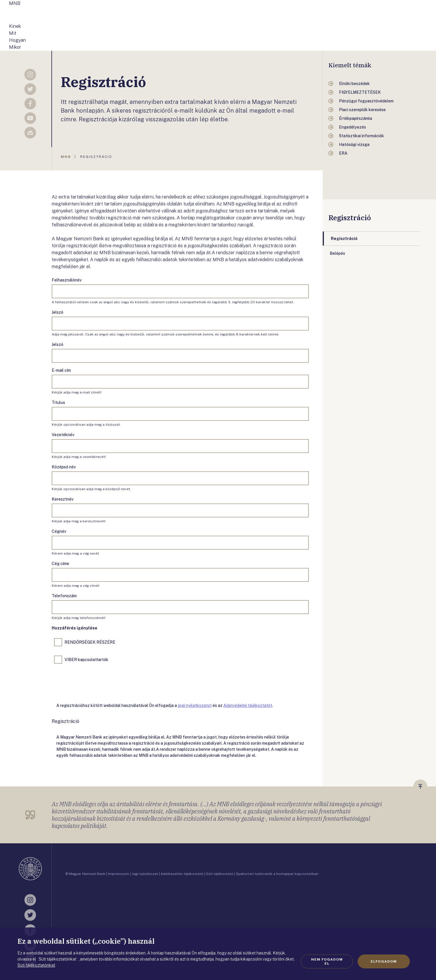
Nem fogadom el (327, 961)
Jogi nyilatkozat (145, 874)
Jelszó (58, 312)
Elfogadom (384, 961)
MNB (15, 3)
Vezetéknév (63, 435)
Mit (13, 33)
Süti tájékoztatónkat (36, 965)
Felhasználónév (67, 280)
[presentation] (96, 682)
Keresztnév (63, 499)
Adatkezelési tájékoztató (182, 874)
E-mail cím (61, 370)
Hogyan (17, 40)
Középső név (64, 467)
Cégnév (59, 531)
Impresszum (119, 874)
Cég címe (60, 564)
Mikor (15, 47)
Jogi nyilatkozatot (195, 705)
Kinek (15, 26)
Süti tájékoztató (220, 874)
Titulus (58, 403)
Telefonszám (64, 596)
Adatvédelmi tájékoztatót (248, 705)
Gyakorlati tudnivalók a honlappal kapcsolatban (277, 874)
